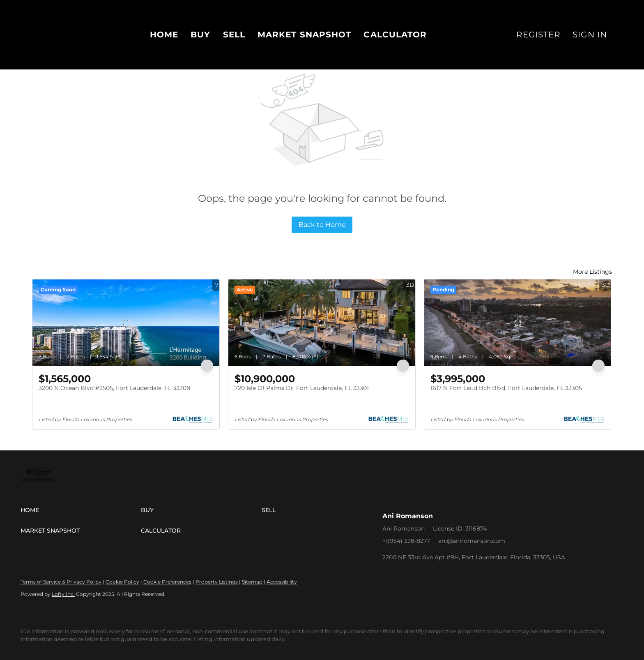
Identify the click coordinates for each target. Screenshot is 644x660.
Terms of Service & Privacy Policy (61, 582)
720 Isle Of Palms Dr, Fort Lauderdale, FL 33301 (302, 388)
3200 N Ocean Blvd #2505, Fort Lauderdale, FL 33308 (114, 388)
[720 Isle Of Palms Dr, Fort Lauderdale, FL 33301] (322, 323)
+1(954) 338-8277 (406, 541)
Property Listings (217, 582)
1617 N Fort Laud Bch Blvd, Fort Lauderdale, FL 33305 (506, 388)
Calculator (395, 35)
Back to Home (322, 225)
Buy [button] (200, 35)
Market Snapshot (305, 35)
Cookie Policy (122, 582)
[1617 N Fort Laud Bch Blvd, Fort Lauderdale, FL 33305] (518, 323)
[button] (81, 510)
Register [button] (538, 35)
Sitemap (252, 582)
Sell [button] (234, 35)
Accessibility (282, 582)
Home (164, 35)
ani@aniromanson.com (472, 541)
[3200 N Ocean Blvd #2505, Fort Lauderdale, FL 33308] (126, 323)
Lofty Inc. (63, 594)
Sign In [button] (590, 35)
